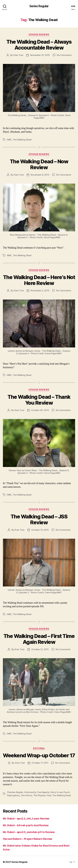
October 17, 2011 (40, 763)
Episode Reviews (39, 34)
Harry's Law (57, 792)
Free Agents (43, 792)
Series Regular (39, 6)
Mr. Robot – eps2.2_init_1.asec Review (26, 819)
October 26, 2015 (40, 410)
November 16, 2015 (40, 55)
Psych (67, 792)
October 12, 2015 (40, 649)
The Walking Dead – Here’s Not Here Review (39, 280)
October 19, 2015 (40, 530)
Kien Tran (18, 55)
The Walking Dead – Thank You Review (39, 400)
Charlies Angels (15, 792)
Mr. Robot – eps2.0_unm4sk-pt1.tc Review (29, 832)
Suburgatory (13, 795)
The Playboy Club (42, 795)
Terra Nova (27, 795)
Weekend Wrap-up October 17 (39, 755)
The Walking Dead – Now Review (39, 164)
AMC (9, 140)
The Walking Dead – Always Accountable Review (39, 45)
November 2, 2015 (40, 291)
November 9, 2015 (40, 175)
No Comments (64, 55)
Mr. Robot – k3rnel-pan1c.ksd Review (26, 825)
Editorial (39, 748)
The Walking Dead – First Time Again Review (39, 639)
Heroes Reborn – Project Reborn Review (28, 839)
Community (30, 792)
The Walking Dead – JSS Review (39, 519)
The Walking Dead (22, 140)
